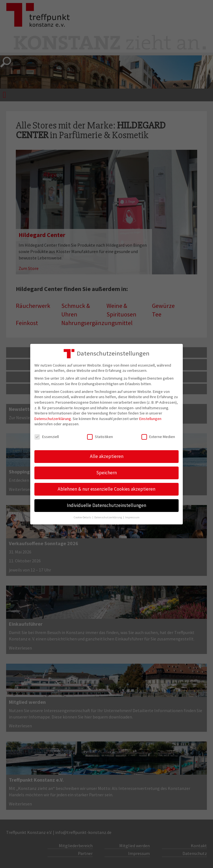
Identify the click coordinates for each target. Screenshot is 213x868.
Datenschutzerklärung (53, 419)
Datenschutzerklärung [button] (108, 517)
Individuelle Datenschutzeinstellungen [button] (106, 505)
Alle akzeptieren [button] (107, 456)
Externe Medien (158, 437)
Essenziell (47, 437)
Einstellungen (150, 419)
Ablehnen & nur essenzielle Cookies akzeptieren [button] (106, 489)
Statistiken (100, 437)
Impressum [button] (132, 517)
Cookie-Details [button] (83, 517)
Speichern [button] (106, 473)
